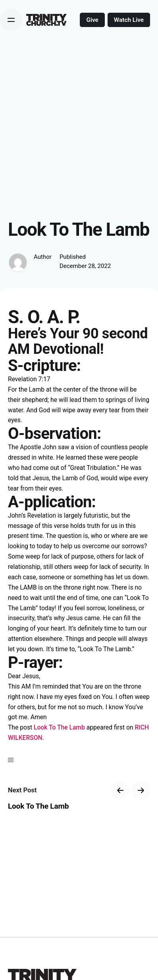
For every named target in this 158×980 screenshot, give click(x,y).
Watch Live (129, 20)
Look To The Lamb (59, 727)
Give (92, 20)
